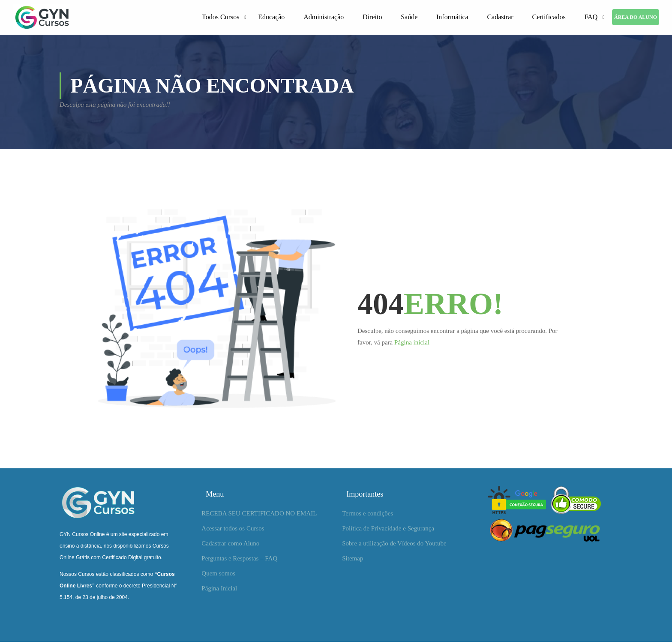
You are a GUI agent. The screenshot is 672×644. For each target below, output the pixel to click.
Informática (452, 18)
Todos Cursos (220, 18)
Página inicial (412, 344)
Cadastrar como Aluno (230, 545)
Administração (324, 18)
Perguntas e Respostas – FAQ (239, 560)
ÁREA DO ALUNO (636, 18)
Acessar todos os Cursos (233, 530)
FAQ (591, 18)
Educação (271, 18)
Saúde (409, 18)
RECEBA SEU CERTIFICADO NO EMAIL (259, 515)
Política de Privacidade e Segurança (388, 530)
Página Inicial (219, 590)
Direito (372, 18)
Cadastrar (500, 18)
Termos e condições (367, 515)
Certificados (549, 18)
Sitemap (352, 560)
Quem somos (218, 575)
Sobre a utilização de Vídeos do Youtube (394, 545)
